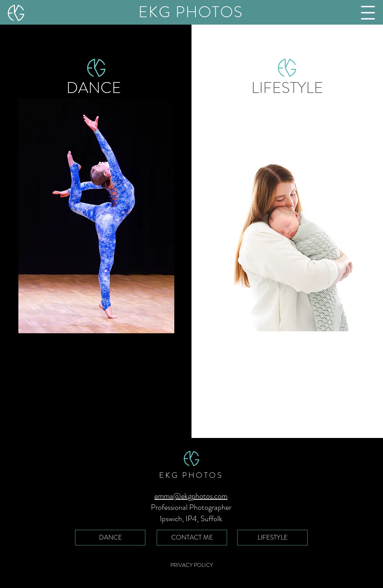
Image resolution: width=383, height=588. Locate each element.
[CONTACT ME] (192, 538)
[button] (368, 13)
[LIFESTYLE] (272, 538)
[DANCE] (110, 538)
